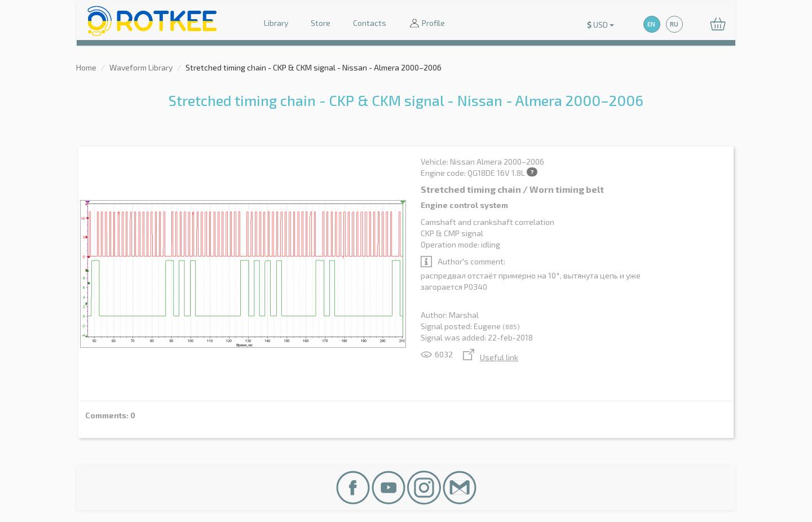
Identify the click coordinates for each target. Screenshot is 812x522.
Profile (427, 24)
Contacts (370, 23)
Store (321, 23)
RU (674, 24)
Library (276, 23)
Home (86, 67)
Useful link (491, 357)
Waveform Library (141, 67)
